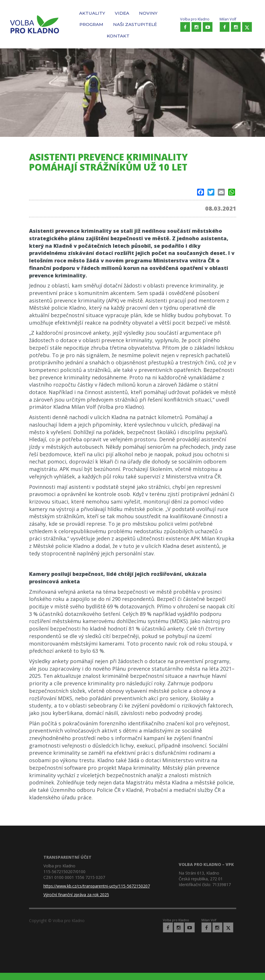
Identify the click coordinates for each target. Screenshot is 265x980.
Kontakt (118, 36)
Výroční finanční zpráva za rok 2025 (76, 895)
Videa (122, 13)
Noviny (148, 13)
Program (91, 24)
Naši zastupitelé (135, 24)
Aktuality (92, 13)
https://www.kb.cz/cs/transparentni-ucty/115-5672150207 (97, 886)
